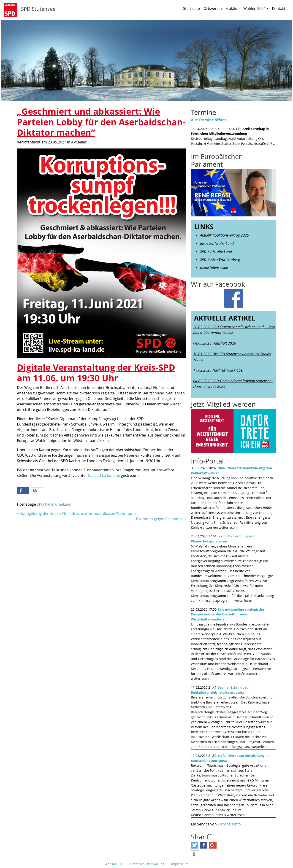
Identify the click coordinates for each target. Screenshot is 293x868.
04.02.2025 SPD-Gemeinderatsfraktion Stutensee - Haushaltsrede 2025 (233, 384)
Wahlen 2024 (256, 8)
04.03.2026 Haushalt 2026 (215, 343)
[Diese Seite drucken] (37, 491)
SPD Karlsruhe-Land (54, 504)
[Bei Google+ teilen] (213, 845)
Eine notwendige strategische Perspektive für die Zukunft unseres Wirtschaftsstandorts (227, 614)
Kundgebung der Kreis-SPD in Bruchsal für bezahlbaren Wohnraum (78, 513)
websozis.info (229, 824)
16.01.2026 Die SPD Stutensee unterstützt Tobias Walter (232, 357)
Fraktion (233, 8)
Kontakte (280, 8)
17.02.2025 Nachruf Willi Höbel (218, 370)
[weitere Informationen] (195, 854)
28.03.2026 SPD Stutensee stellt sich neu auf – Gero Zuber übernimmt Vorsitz (234, 330)
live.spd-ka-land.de (104, 475)
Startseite (191, 8)
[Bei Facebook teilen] (23, 491)
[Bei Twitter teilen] (195, 845)
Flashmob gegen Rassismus (160, 519)
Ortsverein (213, 8)
